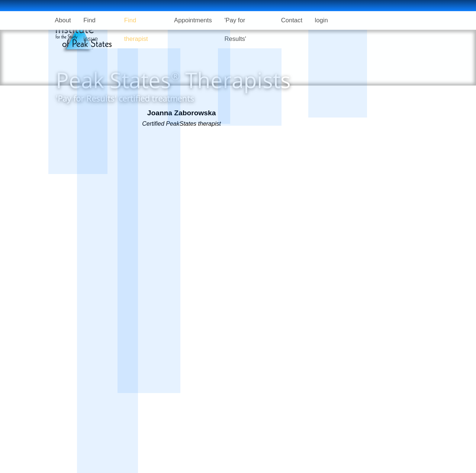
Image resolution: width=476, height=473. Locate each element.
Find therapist (146, 20)
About (64, 20)
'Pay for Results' (252, 20)
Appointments (197, 20)
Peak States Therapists (173, 80)
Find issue (100, 20)
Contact (298, 20)
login (329, 20)
